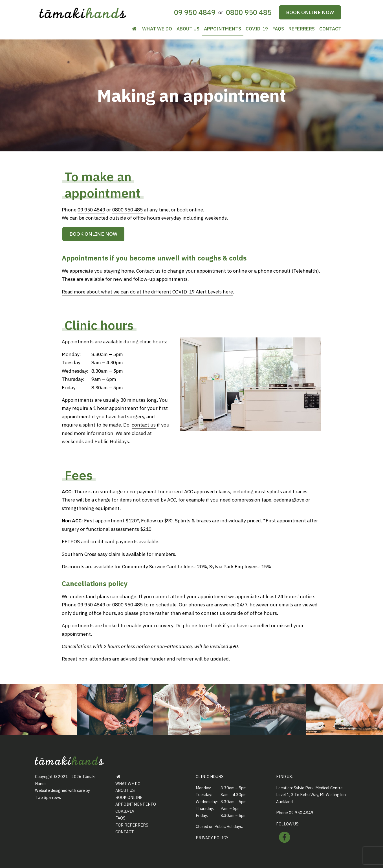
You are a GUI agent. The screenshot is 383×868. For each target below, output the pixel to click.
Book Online (129, 797)
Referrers (302, 29)
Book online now (310, 12)
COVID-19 (257, 29)
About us (188, 29)
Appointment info (136, 804)
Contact (330, 29)
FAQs (278, 29)
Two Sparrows (48, 797)
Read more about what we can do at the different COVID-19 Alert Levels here (147, 292)
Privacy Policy (212, 838)
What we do (157, 29)
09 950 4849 (195, 12)
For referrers (132, 825)
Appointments (223, 29)
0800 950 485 (249, 12)
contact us (144, 425)
